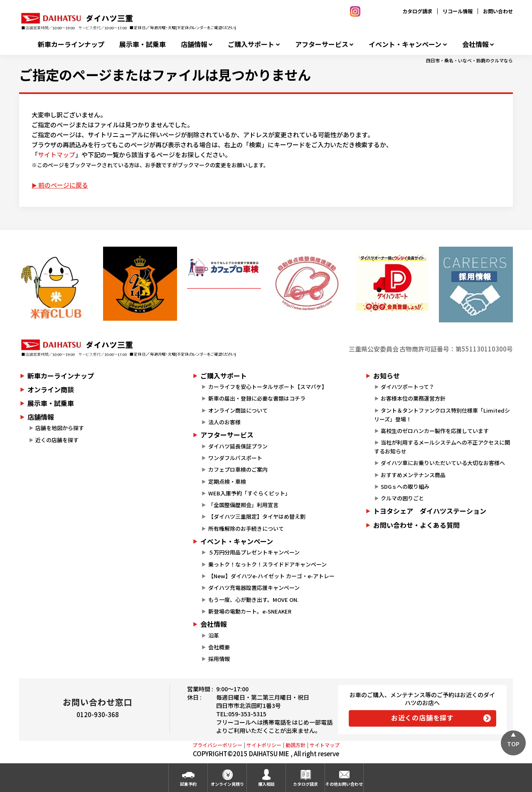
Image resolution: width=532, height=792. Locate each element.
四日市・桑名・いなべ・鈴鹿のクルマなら (469, 60)
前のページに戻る (63, 185)
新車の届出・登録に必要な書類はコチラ (257, 398)
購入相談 (266, 784)
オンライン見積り (227, 784)
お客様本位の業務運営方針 (413, 398)
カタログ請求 (417, 11)
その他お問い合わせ (344, 784)
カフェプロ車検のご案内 (238, 469)
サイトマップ (57, 155)
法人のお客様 (224, 422)
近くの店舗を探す (57, 440)
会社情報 (475, 44)
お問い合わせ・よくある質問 (416, 525)
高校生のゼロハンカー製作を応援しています (435, 431)
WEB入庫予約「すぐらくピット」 (249, 493)
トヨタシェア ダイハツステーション (430, 511)
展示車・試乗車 (143, 44)
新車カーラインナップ (71, 44)
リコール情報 (458, 11)
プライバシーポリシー (217, 745)
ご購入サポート (251, 44)
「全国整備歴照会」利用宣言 (243, 505)
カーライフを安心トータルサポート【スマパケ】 (268, 387)
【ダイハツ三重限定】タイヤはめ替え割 (257, 516)
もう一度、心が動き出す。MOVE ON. (253, 600)
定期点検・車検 (227, 481)
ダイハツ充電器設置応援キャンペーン (254, 588)
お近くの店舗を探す (422, 718)
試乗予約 (188, 784)
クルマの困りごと (402, 498)
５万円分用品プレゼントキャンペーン (254, 552)
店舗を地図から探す (60, 428)
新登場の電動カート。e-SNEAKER (250, 611)
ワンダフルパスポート (235, 458)
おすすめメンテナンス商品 (413, 475)
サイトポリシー (264, 745)
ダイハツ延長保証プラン (238, 446)
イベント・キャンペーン (405, 44)
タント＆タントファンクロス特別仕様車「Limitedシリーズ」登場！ (442, 415)
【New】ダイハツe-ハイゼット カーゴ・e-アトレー (271, 576)
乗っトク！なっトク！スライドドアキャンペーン (267, 564)
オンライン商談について (238, 410)
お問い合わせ (498, 11)
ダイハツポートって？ (408, 387)
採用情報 (219, 659)
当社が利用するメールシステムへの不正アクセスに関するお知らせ (442, 447)
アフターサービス (322, 44)
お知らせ (387, 376)
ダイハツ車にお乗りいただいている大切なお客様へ (443, 463)
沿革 (214, 635)
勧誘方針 (296, 745)
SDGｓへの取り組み (405, 486)
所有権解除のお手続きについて (246, 528)
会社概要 (219, 647)
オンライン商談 (51, 389)
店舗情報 (194, 44)
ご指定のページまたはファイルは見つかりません (165, 74)
